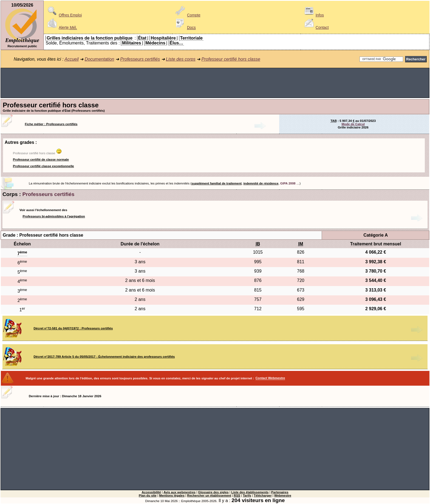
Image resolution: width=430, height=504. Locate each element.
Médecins (155, 43)
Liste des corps (181, 59)
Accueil (72, 59)
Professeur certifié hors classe (231, 59)
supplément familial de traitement (217, 183)
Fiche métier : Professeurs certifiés (51, 124)
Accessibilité (151, 492)
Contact (316, 27)
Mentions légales (172, 495)
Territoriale (191, 38)
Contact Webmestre (270, 378)
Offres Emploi (64, 15)
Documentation (100, 59)
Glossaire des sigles (213, 492)
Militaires (131, 43)
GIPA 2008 (288, 183)
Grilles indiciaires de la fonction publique (90, 38)
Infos (313, 15)
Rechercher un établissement (209, 495)
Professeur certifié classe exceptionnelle (43, 166)
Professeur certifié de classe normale (41, 159)
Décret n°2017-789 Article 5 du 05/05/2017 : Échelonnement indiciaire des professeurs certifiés (104, 357)
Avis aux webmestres (179, 492)
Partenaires (280, 492)
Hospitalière (163, 38)
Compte (187, 15)
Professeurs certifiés (140, 59)
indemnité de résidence (261, 183)
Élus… (177, 43)
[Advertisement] (215, 83)
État (142, 38)
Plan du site (148, 495)
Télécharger (263, 495)
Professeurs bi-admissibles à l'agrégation (54, 216)
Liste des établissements (250, 492)
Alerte (61, 27)
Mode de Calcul (353, 124)
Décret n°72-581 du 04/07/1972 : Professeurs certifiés (73, 328)
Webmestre (283, 495)
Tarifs (247, 495)
